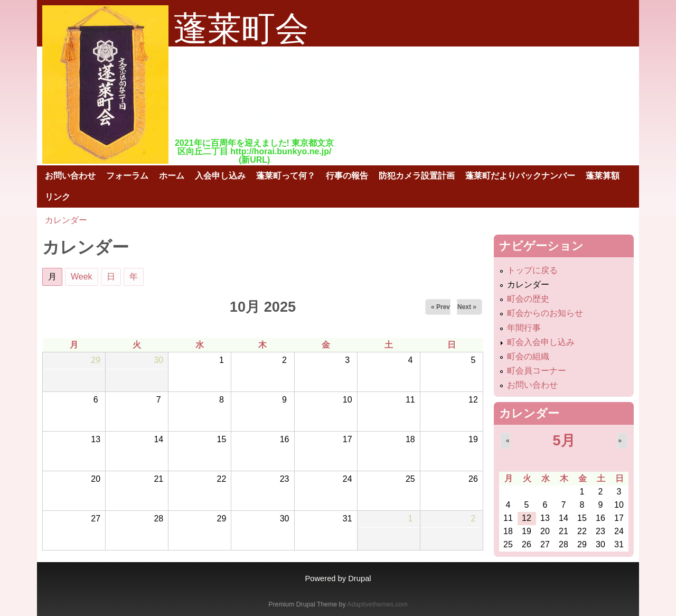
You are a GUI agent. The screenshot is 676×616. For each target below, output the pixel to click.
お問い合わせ (70, 176)
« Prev (440, 307)
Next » (467, 307)
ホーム (172, 176)
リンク (58, 197)
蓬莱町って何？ (286, 176)
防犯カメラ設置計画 (417, 176)
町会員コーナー (537, 371)
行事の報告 (347, 176)
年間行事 (524, 328)
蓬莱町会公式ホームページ (243, 72)
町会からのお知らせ (545, 313)
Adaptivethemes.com (377, 604)
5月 (564, 440)
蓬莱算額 (603, 176)
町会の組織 (528, 356)
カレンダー (66, 220)
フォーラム (127, 176)
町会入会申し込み (541, 342)
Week (82, 277)
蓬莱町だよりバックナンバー (520, 176)
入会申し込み (220, 176)
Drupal (359, 578)
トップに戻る (532, 270)
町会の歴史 (528, 299)
